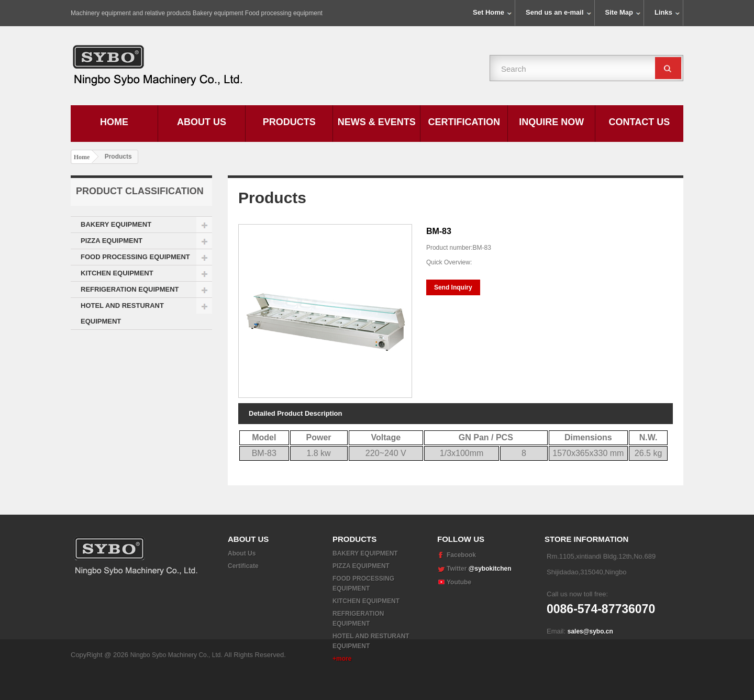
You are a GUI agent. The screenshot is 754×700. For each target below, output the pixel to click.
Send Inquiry (453, 287)
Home (114, 122)
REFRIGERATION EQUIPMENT (130, 289)
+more (342, 659)
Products (289, 122)
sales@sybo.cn (590, 631)
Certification (464, 122)
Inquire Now (551, 122)
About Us (202, 122)
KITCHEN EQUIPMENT (117, 273)
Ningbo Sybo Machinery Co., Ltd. (177, 684)
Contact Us (640, 122)
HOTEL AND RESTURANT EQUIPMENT (122, 313)
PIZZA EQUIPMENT (112, 241)
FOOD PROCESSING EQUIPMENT (135, 257)
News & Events (377, 122)
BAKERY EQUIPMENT (116, 224)
